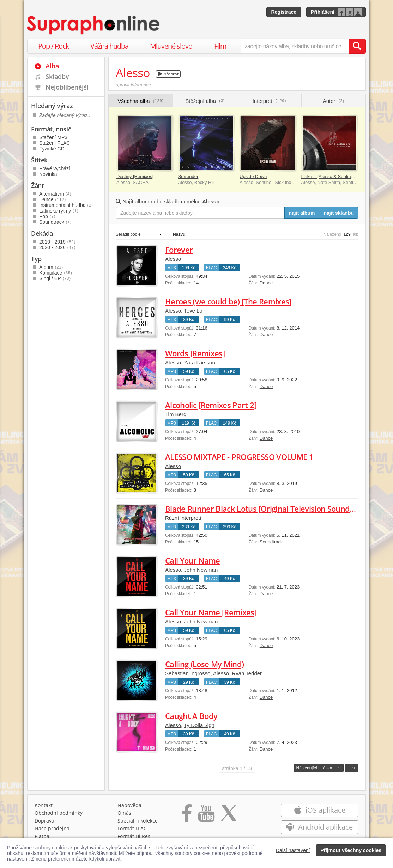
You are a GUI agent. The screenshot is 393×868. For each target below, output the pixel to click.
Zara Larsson (199, 362)
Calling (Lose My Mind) (204, 664)
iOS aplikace (319, 810)
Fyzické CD (52, 149)
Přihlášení (323, 12)
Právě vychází (55, 168)
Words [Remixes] (195, 353)
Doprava (44, 821)
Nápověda (129, 805)
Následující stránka (318, 767)
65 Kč (229, 371)
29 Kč (189, 682)
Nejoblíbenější (67, 87)
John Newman (201, 570)
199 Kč (189, 268)
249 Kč (229, 268)
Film (220, 46)
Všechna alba (141, 101)
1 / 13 (237, 768)
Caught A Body (191, 716)
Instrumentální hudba (66, 205)
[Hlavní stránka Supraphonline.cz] (94, 25)
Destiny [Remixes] (135, 176)
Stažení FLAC (55, 143)
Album (51, 267)
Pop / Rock (54, 46)
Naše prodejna (52, 828)
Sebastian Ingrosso (188, 673)
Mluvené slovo (171, 46)
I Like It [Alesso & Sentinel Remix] (336, 176)
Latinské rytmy (59, 211)
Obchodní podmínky (59, 813)
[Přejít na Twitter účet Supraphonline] (229, 815)
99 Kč (229, 320)
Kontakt (44, 805)
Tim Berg (176, 414)
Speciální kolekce (138, 821)
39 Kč (189, 579)
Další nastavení (293, 850)
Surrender (188, 176)
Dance (266, 283)
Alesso (173, 259)
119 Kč (189, 423)
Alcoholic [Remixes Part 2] (211, 405)
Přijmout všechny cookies (351, 850)
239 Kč (189, 527)
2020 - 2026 (57, 247)
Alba (52, 66)
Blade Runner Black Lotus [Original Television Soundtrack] (268, 509)
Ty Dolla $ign (199, 725)
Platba (42, 836)
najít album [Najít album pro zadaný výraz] (302, 213)
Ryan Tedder (247, 673)
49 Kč (229, 579)
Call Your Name (193, 560)
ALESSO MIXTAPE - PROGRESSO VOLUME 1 (239, 457)
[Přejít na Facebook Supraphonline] (187, 815)
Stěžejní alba (205, 101)
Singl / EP (55, 278)
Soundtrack (271, 542)
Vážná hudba (109, 46)
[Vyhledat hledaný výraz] (357, 46)
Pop (47, 216)
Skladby (57, 76)
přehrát (168, 74)
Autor (334, 101)
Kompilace (56, 273)
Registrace (284, 12)
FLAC (211, 268)
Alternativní (55, 194)
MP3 (172, 268)
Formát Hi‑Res (134, 836)
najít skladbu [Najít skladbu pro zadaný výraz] (339, 213)
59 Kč (189, 371)
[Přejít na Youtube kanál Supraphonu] (206, 815)
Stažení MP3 (53, 137)
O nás (124, 813)
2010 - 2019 (57, 242)
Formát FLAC (132, 828)
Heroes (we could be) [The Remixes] (228, 301)
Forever (179, 250)
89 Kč (189, 320)
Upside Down (253, 176)
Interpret (270, 101)
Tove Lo (193, 311)
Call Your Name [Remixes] (211, 612)
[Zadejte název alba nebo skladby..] (200, 213)
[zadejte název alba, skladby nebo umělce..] (295, 46)
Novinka (48, 174)
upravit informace (133, 85)
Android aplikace (319, 827)
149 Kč (229, 423)
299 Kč (229, 527)
